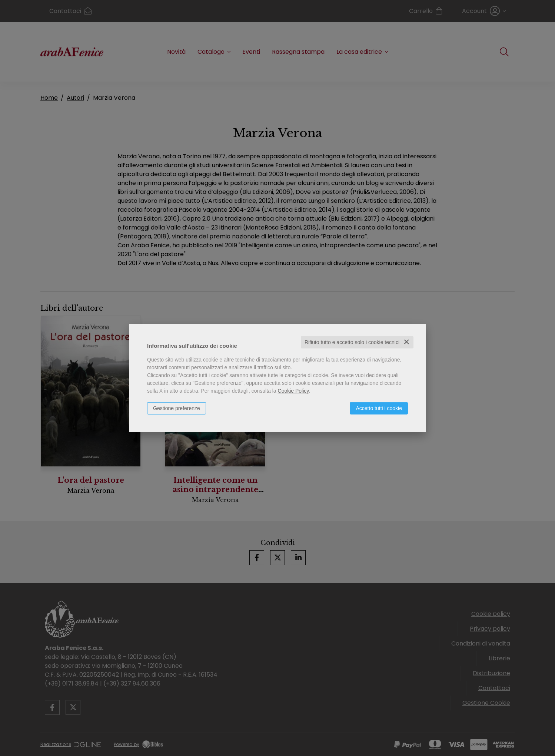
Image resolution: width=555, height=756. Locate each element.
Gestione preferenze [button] (177, 408)
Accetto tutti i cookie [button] (379, 408)
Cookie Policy (293, 391)
